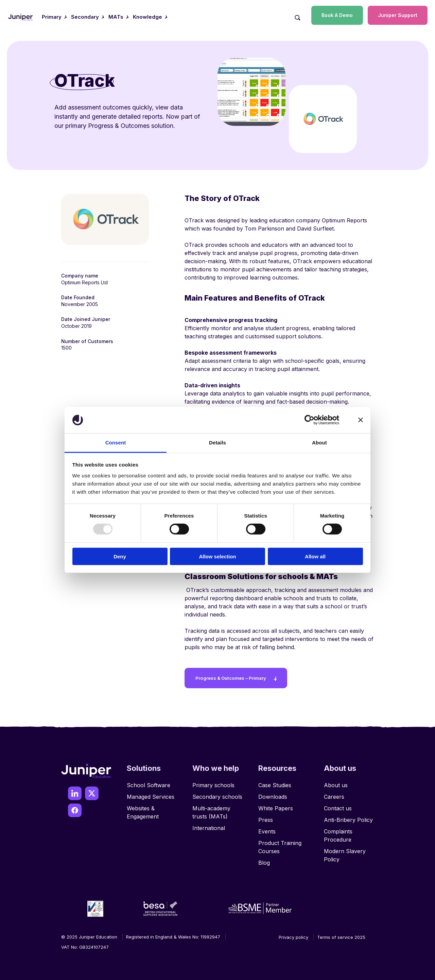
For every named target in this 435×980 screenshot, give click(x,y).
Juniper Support (398, 15)
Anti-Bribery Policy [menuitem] (348, 817)
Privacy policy (293, 934)
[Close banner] (361, 420)
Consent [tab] (116, 443)
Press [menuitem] (266, 817)
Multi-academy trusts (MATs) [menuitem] (211, 809)
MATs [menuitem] (116, 17)
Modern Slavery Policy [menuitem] (345, 852)
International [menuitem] (209, 825)
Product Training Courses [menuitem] (280, 844)
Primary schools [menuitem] (213, 782)
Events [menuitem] (267, 828)
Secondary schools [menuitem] (217, 794)
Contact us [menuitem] (338, 805)
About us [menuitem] (336, 782)
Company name (80, 276)
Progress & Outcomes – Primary (236, 675)
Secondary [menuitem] (85, 17)
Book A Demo (337, 15)
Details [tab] (217, 443)
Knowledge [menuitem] (147, 17)
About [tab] (319, 443)
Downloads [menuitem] (273, 794)
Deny (120, 556)
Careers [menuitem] (334, 794)
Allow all (315, 556)
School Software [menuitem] (149, 782)
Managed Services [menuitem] (151, 794)
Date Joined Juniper (86, 319)
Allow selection (217, 556)
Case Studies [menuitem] (275, 782)
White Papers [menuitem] (276, 805)
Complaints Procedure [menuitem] (338, 832)
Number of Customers (87, 341)
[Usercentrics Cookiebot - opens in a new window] (309, 420)
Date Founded (78, 297)
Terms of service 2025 (341, 934)
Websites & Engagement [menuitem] (143, 809)
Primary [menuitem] (52, 17)
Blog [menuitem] (264, 860)
